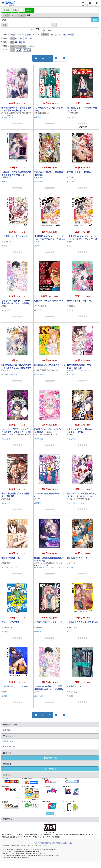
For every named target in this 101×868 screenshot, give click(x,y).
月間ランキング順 (33, 35)
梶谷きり (39, 435)
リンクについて (34, 843)
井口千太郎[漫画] (10, 113)
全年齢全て (31, 46)
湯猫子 (39, 370)
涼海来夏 (7, 499)
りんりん (39, 177)
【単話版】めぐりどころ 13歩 (15, 686)
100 (21, 39)
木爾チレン (46, 113)
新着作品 (6, 730)
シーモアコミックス (11, 375)
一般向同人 (7, 10)
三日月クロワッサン (82, 370)
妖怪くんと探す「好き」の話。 (81, 301)
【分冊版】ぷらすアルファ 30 (15, 236)
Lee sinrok (80, 499)
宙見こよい (40, 563)
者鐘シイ (72, 306)
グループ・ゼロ (9, 117)
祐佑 (38, 242)
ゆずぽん (72, 563)
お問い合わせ (68, 843)
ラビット (72, 499)
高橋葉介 (45, 370)
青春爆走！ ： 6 (74, 686)
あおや (71, 370)
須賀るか (52, 370)
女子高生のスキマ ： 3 (77, 558)
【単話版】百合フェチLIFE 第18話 (82, 622)
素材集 (15, 10)
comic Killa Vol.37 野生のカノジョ (50, 365)
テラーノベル (26, 435)
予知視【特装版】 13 (11, 558)
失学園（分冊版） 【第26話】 (80, 172)
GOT (5, 182)
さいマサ (17, 435)
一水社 (39, 310)
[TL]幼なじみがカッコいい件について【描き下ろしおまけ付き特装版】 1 (16, 368)
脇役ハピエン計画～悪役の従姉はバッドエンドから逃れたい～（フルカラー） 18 (82, 496)
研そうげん (73, 692)
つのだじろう (41, 306)
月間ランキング (9, 747)
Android (27, 50)
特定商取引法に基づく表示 (51, 843)
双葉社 (39, 117)
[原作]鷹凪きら (50, 563)
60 (16, 39)
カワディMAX (74, 113)
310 (5, 306)
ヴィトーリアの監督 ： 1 (12, 622)
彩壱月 (71, 177)
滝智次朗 (7, 563)
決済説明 (50, 814)
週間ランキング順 (17, 35)
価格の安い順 (55, 35)
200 (26, 39)
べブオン (88, 499)
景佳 (45, 435)
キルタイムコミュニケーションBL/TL (50, 567)
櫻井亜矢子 (8, 177)
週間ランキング (9, 741)
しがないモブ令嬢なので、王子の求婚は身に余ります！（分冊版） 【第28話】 (49, 689)
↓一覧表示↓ (50, 769)
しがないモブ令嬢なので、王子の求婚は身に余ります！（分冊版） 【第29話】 (16, 303)
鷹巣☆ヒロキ (8, 435)
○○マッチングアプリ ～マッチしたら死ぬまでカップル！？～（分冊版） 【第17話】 (17, 432)
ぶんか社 (72, 117)
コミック (29, 10)
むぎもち (7, 370)
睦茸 (5, 692)
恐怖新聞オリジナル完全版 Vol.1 (49, 301)
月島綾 (39, 113)
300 (31, 39)
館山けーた (73, 627)
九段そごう (8, 242)
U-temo (39, 499)
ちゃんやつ (8, 627)
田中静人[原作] (22, 113)
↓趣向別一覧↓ (50, 758)
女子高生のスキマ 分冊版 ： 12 (48, 622)
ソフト (22, 10)
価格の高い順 (68, 35)
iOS (19, 50)
